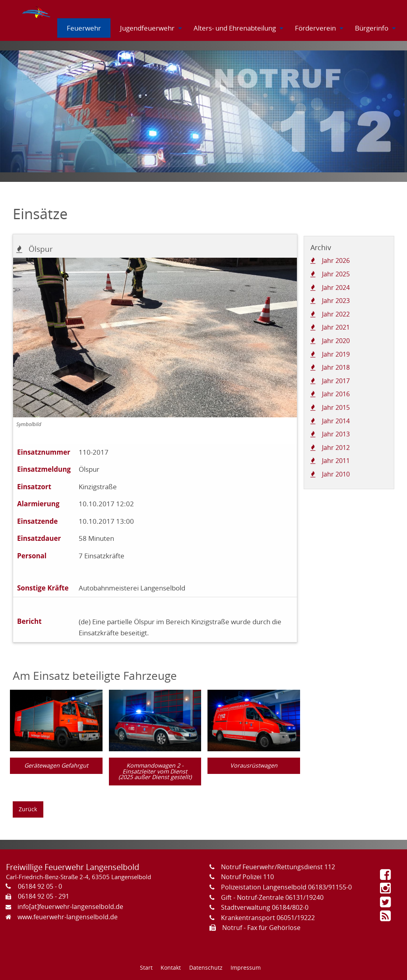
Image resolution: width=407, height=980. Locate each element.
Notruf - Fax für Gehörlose (261, 928)
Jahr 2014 (336, 421)
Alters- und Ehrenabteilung (235, 28)
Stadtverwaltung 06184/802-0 (265, 907)
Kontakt (171, 967)
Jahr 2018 (336, 367)
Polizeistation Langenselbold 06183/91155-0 (286, 887)
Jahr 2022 (336, 314)
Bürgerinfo (372, 28)
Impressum (246, 967)
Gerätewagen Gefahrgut (56, 765)
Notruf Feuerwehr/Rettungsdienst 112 (278, 867)
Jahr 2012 (336, 448)
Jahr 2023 (336, 301)
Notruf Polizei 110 (247, 877)
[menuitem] (37, 11)
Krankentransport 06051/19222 (268, 918)
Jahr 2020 (336, 341)
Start (146, 967)
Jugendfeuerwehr (147, 28)
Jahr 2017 (336, 381)
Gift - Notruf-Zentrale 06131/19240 (272, 897)
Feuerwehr (84, 28)
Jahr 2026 (336, 260)
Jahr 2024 (336, 287)
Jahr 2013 (336, 434)
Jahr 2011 (336, 461)
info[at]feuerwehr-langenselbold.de (70, 907)
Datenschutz (206, 967)
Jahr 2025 (336, 274)
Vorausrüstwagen (254, 765)
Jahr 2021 (336, 327)
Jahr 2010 (336, 474)
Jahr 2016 (336, 394)
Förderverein (315, 28)
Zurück (28, 809)
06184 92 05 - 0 (40, 886)
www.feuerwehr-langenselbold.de (68, 917)
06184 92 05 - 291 (44, 896)
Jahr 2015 (336, 407)
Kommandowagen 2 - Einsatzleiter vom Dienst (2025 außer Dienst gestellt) (155, 771)
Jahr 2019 (336, 354)
